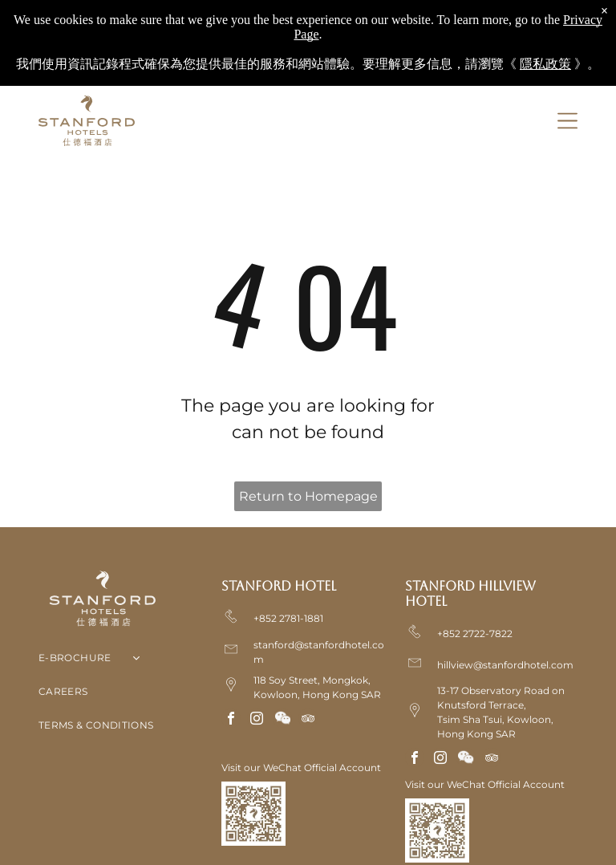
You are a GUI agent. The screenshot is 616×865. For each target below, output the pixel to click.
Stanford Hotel (279, 586)
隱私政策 (545, 64)
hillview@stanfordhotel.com (505, 665)
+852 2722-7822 (475, 634)
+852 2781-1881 (288, 618)
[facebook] (231, 720)
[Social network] (282, 720)
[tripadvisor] (308, 720)
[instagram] (257, 720)
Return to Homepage (308, 496)
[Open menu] (567, 121)
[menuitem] (125, 661)
